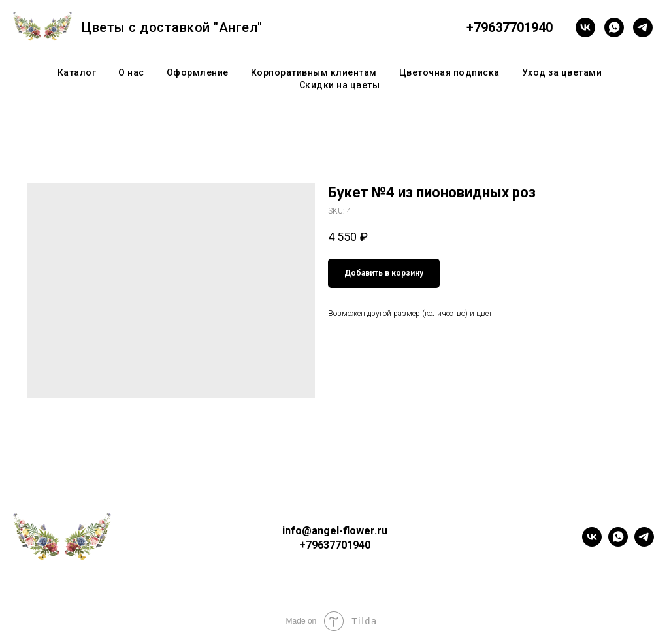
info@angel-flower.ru (335, 531)
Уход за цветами (562, 72)
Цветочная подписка (449, 72)
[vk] (585, 27)
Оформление (198, 72)
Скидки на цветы (340, 85)
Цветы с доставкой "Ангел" (172, 27)
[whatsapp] (614, 27)
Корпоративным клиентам (314, 72)
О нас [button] (131, 72)
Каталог (77, 72)
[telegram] (643, 27)
